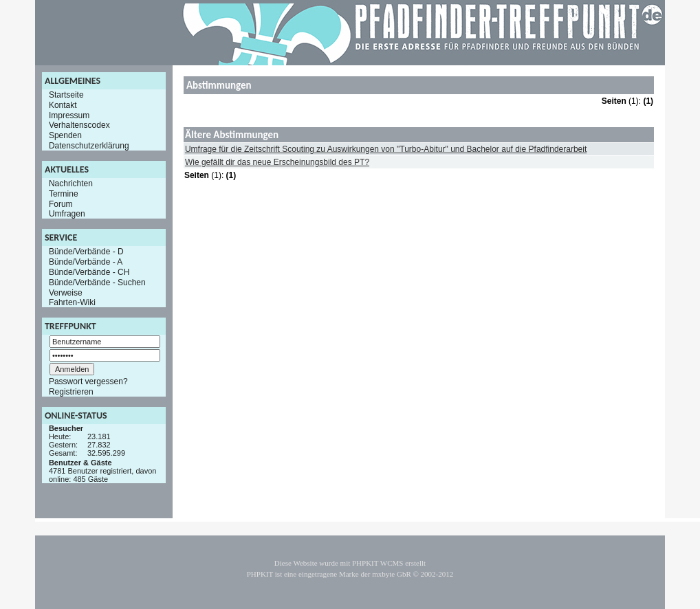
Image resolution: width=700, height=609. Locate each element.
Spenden (65, 135)
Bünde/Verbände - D (86, 252)
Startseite (66, 95)
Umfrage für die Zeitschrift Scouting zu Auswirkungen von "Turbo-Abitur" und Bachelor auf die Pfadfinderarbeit (386, 149)
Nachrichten (71, 184)
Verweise (66, 292)
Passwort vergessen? (88, 381)
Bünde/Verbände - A (86, 262)
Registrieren (71, 392)
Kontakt (63, 105)
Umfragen (67, 214)
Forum (61, 203)
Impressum (69, 115)
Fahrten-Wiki (72, 302)
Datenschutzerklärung (89, 146)
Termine (64, 194)
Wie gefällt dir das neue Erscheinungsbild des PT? (277, 162)
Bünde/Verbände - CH (89, 272)
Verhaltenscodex (79, 125)
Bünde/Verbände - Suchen (97, 283)
